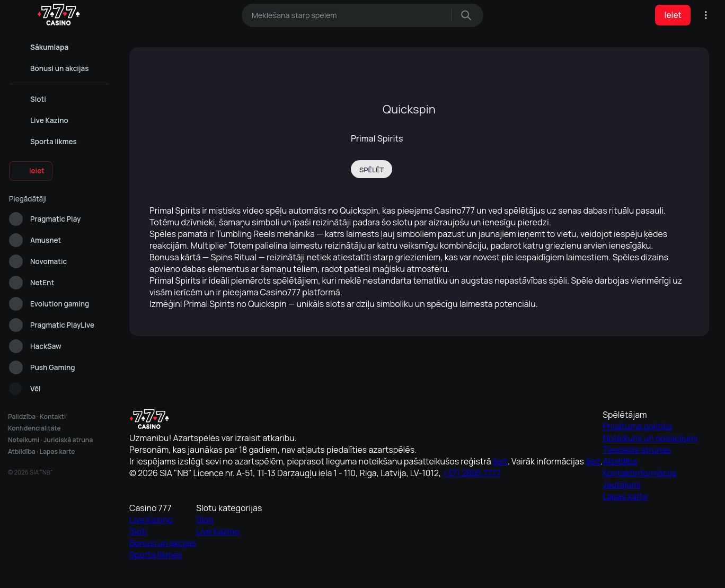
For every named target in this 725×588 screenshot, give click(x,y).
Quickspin (409, 109)
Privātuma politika (388, 470)
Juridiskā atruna (68, 440)
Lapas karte (56, 451)
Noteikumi (24, 440)
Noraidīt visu (474, 571)
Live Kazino (497, 470)
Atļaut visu (251, 571)
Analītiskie (362, 571)
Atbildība (21, 451)
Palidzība (21, 416)
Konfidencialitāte (34, 428)
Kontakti (52, 416)
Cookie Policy (318, 547)
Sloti (489, 484)
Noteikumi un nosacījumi (396, 484)
